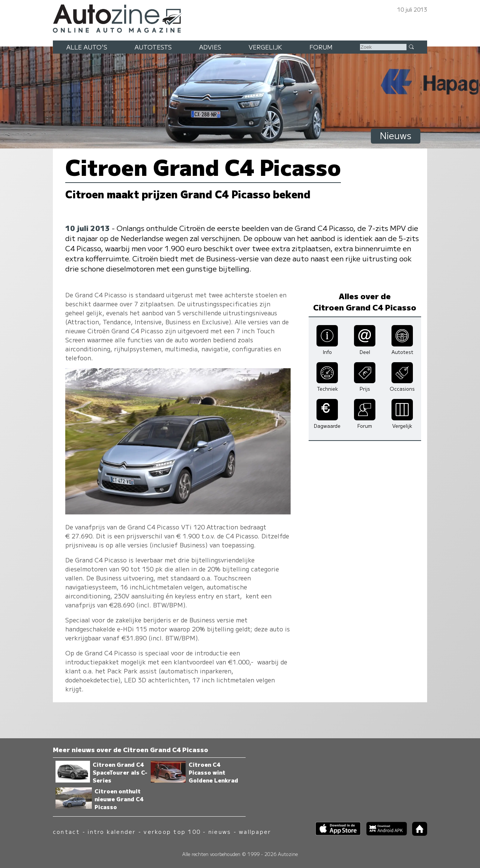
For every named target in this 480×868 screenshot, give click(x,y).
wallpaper (255, 831)
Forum (321, 47)
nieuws (220, 831)
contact (67, 831)
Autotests (153, 47)
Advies (210, 47)
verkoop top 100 (172, 831)
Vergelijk (265, 47)
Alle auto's (87, 47)
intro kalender (112, 831)
